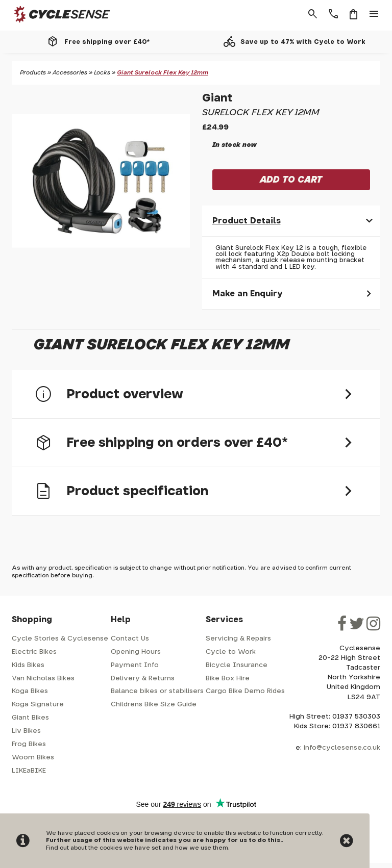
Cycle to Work (231, 652)
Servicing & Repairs (238, 639)
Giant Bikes (30, 718)
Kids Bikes (28, 665)
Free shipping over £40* (107, 42)
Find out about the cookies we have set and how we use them (137, 848)
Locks (102, 73)
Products (33, 73)
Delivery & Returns (143, 679)
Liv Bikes (26, 731)
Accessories (70, 73)
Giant (217, 98)
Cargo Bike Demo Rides (245, 691)
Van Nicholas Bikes (43, 679)
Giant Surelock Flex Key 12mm (163, 73)
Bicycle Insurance (237, 665)
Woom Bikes (33, 758)
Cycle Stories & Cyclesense (60, 639)
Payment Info (135, 665)
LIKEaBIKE (29, 771)
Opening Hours (136, 652)
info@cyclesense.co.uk (342, 748)
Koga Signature (38, 705)
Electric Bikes (34, 652)
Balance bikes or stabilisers (157, 691)
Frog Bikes (29, 744)
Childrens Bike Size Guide (154, 705)
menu (374, 14)
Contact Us (130, 639)
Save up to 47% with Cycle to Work (303, 42)
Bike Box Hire (228, 679)
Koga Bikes (30, 691)
